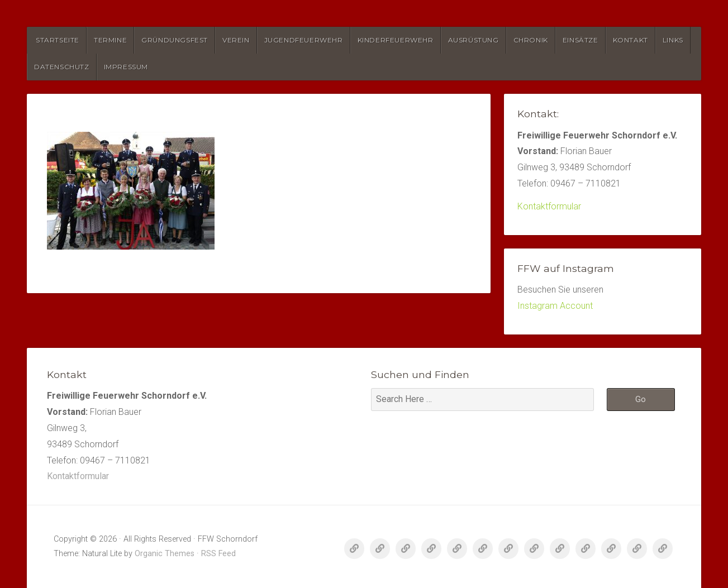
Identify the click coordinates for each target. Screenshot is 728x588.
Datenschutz (62, 67)
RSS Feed (218, 554)
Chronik (531, 40)
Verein (236, 40)
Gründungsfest (175, 40)
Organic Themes (165, 554)
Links (673, 40)
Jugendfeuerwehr (304, 40)
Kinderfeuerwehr (396, 40)
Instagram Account (555, 306)
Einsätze (581, 40)
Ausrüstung (474, 40)
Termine (110, 40)
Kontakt (631, 40)
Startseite (58, 40)
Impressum (126, 67)
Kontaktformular (549, 206)
